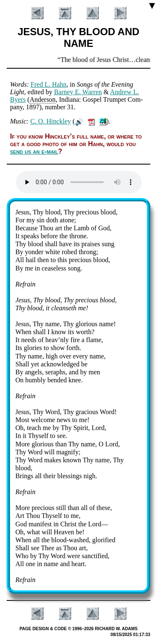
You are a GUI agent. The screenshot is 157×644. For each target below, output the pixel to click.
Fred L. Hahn (49, 84)
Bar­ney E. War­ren (78, 92)
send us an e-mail (34, 151)
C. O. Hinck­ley (50, 121)
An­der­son (43, 99)
